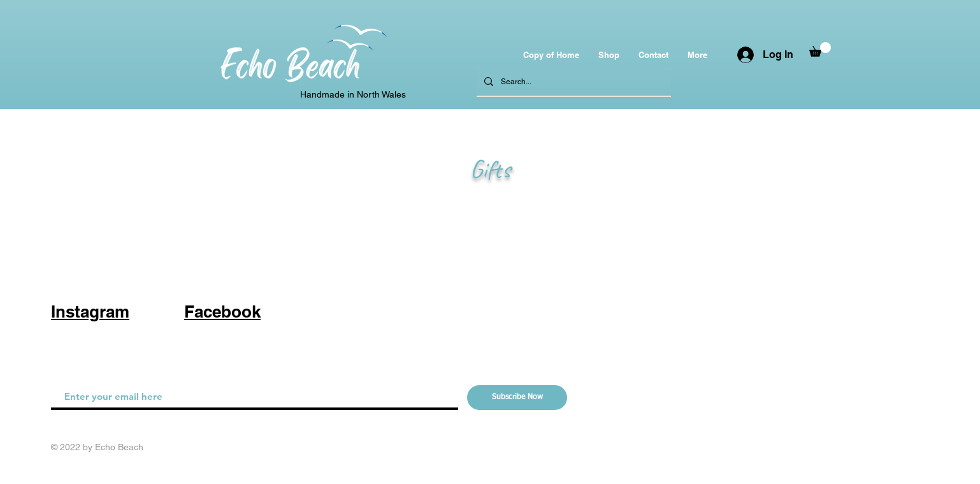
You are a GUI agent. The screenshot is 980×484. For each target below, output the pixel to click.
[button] (820, 49)
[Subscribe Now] (517, 398)
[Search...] (573, 82)
